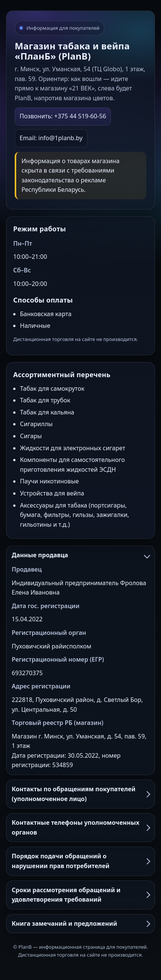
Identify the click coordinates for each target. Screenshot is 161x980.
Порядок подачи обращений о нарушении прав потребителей (80, 861)
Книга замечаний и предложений (80, 923)
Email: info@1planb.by (51, 138)
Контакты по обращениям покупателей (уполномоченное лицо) (80, 794)
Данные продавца (80, 555)
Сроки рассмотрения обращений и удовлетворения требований (80, 895)
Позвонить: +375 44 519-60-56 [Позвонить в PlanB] (63, 116)
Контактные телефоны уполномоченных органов (80, 827)
